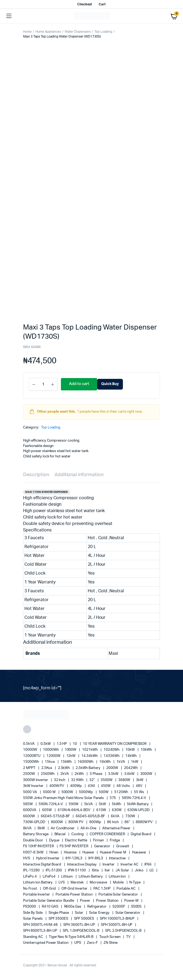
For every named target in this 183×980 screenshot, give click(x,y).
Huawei (89, 853)
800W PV (76, 822)
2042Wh (131, 768)
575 (113, 798)
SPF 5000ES (84, 919)
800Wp (96, 822)
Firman (99, 840)
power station (108, 901)
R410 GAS (50, 907)
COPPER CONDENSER (108, 834)
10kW (130, 750)
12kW (71, 756)
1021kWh (90, 750)
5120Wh (122, 792)
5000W (68, 792)
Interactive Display (82, 865)
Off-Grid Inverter (75, 889)
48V (140, 786)
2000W (113, 768)
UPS (78, 943)
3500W (107, 780)
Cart (102, 4)
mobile (119, 883)
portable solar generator (119, 895)
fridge (115, 840)
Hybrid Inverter (48, 858)
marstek (78, 883)
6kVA (116, 816)
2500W (29, 774)
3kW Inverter (34, 786)
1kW (135, 762)
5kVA (89, 804)
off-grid (50, 889)
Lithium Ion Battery (38, 883)
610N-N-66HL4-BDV (75, 810)
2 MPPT (30, 768)
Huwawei (140, 853)
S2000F (119, 907)
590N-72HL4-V (51, 804)
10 (75, 744)
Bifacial (61, 834)
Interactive (118, 858)
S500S (137, 907)
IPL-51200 (54, 870)
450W (106, 786)
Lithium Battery (91, 877)
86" (128, 822)
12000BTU (32, 756)
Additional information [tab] (79, 475)
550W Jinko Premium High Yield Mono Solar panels (64, 798)
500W (104, 792)
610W (102, 810)
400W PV (57, 786)
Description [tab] (36, 475)
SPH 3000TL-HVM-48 (41, 925)
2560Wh (48, 774)
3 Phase (96, 774)
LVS (62, 883)
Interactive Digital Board (43, 865)
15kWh (67, 762)
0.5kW (46, 744)
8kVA (28, 828)
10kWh (147, 750)
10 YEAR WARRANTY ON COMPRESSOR (115, 744)
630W (117, 810)
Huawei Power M (113, 853)
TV (129, 937)
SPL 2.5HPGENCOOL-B (124, 931)
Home (27, 32)
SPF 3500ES (59, 919)
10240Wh (112, 750)
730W (131, 816)
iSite (96, 870)
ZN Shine (111, 943)
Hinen (54, 853)
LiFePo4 (50, 877)
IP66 (148, 865)
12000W (54, 756)
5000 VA (30, 792)
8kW (42, 828)
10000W (30, 750)
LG (152, 870)
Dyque (55, 840)
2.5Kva (47, 768)
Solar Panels (33, 919)
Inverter (109, 865)
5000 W (50, 792)
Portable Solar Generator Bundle (49, 901)
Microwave (99, 883)
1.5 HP (62, 744)
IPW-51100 (77, 870)
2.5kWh (64, 768)
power (85, 901)
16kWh (105, 762)
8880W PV (145, 822)
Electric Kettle (76, 840)
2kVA (65, 774)
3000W (147, 774)
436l (92, 786)
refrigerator (97, 907)
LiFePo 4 (30, 877)
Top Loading (103, 32)
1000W (71, 750)
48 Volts (124, 786)
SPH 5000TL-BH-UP (117, 925)
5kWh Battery (138, 804)
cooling (78, 834)
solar (79, 913)
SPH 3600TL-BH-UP (80, 925)
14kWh (131, 756)
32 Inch (60, 780)
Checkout (85, 4)
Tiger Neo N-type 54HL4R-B (72, 937)
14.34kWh (90, 756)
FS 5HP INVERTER (74, 846)
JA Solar (123, 870)
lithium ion (118, 877)
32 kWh (78, 780)
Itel (107, 870)
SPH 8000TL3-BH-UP (40, 931)
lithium (67, 877)
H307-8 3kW (34, 853)
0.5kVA (29, 744)
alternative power (117, 828)
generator (103, 846)
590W (74, 804)
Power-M (132, 901)
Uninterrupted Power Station (46, 943)
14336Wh (112, 756)
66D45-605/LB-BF (91, 816)
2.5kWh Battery (88, 768)
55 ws (139, 792)
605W (47, 810)
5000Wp (86, 792)
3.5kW (114, 774)
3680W (125, 780)
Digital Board (141, 834)
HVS (27, 858)
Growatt (123, 846)
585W (28, 804)
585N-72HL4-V (134, 798)
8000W (57, 822)
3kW (140, 780)
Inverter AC (130, 865)
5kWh (117, 804)
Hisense (71, 853)
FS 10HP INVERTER (39, 846)
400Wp (76, 786)
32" (92, 780)
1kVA (121, 762)
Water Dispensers (78, 32)
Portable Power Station (74, 895)
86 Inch (113, 822)
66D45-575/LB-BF (56, 816)
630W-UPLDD (139, 810)
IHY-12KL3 (74, 858)
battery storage (36, 834)
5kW (103, 804)
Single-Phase (59, 913)
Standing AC (33, 937)
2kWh (80, 774)
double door (34, 840)
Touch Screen (110, 937)
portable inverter (37, 895)
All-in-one (89, 828)
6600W (29, 816)
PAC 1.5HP (102, 889)
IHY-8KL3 (96, 858)
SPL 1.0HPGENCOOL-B (81, 931)
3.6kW (130, 774)
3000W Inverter (36, 780)
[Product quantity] (43, 384)
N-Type (135, 883)
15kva (50, 762)
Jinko (140, 870)
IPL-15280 (32, 870)
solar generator (128, 913)
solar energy (100, 913)
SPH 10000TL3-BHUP (118, 919)
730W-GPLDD (34, 822)
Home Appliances (48, 32)
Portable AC (127, 889)
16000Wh (86, 762)
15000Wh (31, 762)
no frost (30, 889)
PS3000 (30, 907)
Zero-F (93, 943)
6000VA (30, 810)
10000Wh (51, 750)
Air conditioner (63, 828)
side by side (33, 913)
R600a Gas (73, 907)
